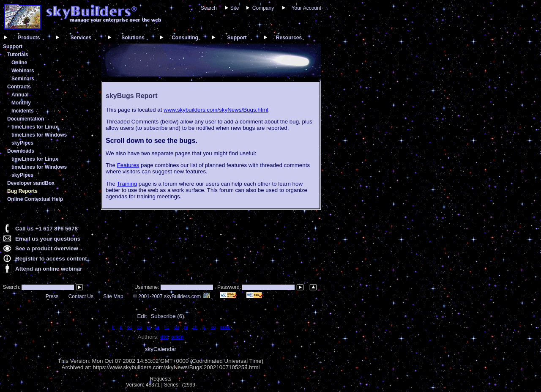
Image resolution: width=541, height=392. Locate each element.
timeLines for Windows (39, 135)
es (139, 327)
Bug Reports (22, 191)
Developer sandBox (31, 183)
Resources (289, 38)
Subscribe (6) (167, 316)
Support (237, 38)
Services (81, 38)
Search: (11, 287)
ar (157, 327)
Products (29, 38)
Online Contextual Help (35, 199)
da (177, 327)
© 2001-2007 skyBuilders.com (172, 296)
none (225, 327)
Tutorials (18, 55)
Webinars (23, 71)
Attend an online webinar (49, 269)
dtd (164, 337)
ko (213, 327)
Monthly (21, 103)
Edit (142, 316)
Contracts (19, 87)
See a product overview (47, 248)
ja (204, 327)
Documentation (26, 119)
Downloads (21, 151)
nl (186, 327)
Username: (148, 287)
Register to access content (51, 259)
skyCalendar (161, 349)
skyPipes (22, 143)
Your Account (306, 8)
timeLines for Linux (35, 127)
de (129, 327)
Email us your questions (48, 239)
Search (209, 8)
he (167, 327)
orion (178, 337)
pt (149, 327)
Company (263, 8)
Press (52, 296)
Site (235, 8)
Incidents (23, 111)
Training (127, 184)
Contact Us (81, 296)
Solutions (133, 38)
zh (195, 327)
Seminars (23, 79)
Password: (230, 287)
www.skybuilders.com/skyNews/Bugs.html (216, 110)
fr (113, 327)
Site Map (113, 296)
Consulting (185, 38)
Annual (20, 95)
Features (128, 165)
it (121, 327)
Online (19, 63)
